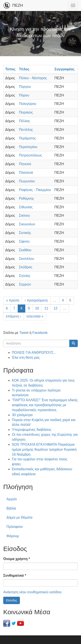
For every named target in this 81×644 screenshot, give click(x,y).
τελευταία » (35, 316)
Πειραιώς (26, 112)
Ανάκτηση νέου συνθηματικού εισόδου (32, 592)
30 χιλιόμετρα (22, 415)
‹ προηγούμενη (36, 300)
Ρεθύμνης (26, 198)
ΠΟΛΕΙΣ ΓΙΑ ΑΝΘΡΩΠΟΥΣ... (34, 353)
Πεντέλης (26, 130)
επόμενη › (13, 316)
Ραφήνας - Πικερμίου (35, 190)
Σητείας (25, 276)
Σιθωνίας (26, 207)
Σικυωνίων (27, 224)
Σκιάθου (25, 250)
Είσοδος (12, 600)
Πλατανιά (26, 173)
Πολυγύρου (28, 104)
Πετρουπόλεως (31, 155)
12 (56, 308)
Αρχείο (12, 499)
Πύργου (25, 87)
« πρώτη (13, 300)
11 (46, 308)
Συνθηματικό (15, 575)
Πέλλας (25, 121)
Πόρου (24, 95)
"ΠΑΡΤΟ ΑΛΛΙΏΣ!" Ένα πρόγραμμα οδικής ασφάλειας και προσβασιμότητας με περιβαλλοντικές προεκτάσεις (45, 405)
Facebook (40, 333)
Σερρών (25, 284)
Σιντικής (25, 233)
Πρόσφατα (14, 527)
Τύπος (10, 69)
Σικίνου (25, 215)
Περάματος (27, 138)
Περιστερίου (28, 147)
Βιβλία (11, 508)
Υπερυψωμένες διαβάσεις (32, 430)
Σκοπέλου (27, 259)
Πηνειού (25, 164)
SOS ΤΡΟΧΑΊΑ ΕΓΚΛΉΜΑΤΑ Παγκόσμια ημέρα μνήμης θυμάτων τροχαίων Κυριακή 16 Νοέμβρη (44, 449)
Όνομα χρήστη (17, 559)
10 (37, 308)
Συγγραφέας (64, 69)
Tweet (24, 333)
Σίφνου (24, 241)
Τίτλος (24, 69)
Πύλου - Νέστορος (33, 78)
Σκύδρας (26, 267)
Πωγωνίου (27, 181)
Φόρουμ (13, 536)
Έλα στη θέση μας (26, 358)
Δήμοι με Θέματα (19, 517)
